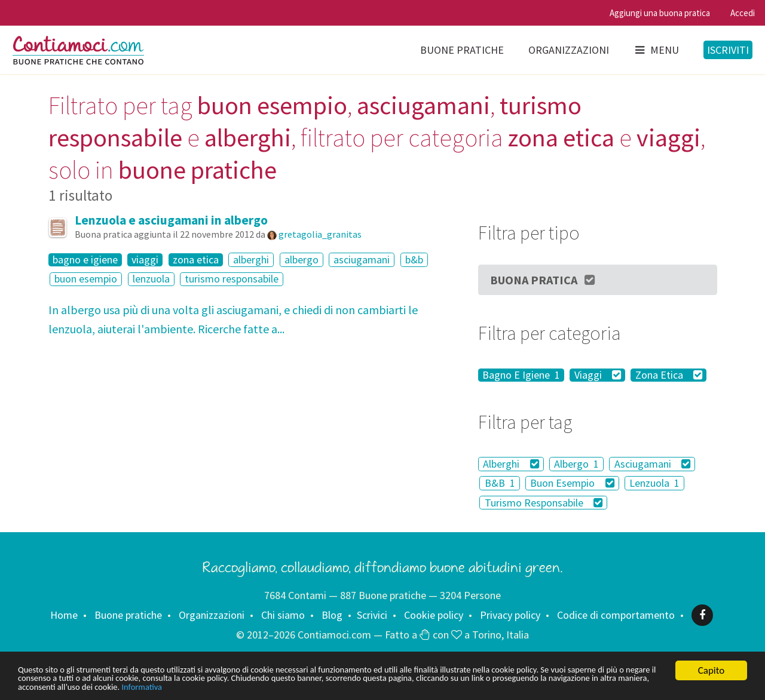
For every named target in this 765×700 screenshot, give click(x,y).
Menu (656, 50)
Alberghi (511, 464)
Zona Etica (669, 375)
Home (64, 615)
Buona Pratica (543, 280)
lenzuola (151, 279)
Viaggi (598, 375)
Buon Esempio (572, 483)
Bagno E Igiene (521, 375)
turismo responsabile (232, 279)
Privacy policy (510, 615)
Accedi (743, 13)
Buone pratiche (462, 50)
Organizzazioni (569, 50)
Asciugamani (653, 464)
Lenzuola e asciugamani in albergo (171, 220)
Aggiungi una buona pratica (660, 13)
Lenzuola (654, 483)
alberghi (251, 260)
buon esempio (86, 279)
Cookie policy (434, 615)
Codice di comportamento (616, 615)
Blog (332, 615)
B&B (500, 483)
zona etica (196, 260)
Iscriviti (728, 50)
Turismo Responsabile (544, 503)
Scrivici (372, 615)
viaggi (145, 260)
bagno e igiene (85, 260)
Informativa (375, 687)
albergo (302, 260)
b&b (414, 260)
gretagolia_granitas (320, 234)
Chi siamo (283, 615)
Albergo (576, 464)
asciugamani (362, 260)
